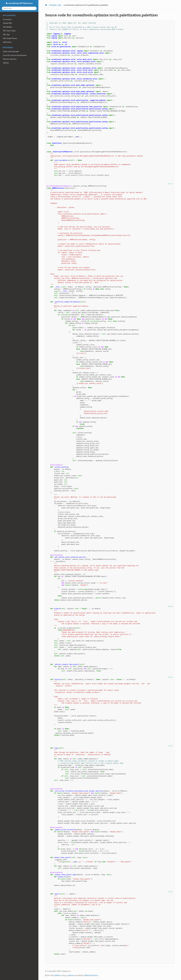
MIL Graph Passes (10, 38)
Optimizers (7, 42)
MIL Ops (6, 35)
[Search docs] (19, 8)
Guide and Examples (11, 52)
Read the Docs (92, 975)
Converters (7, 19)
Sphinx (57, 975)
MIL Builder (7, 27)
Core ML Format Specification (15, 55)
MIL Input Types (9, 31)
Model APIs (7, 23)
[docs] (171, 184)
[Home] (46, 5)
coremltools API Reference (20, 3)
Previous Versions (10, 59)
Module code (55, 5)
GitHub (6, 63)
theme (71, 975)
